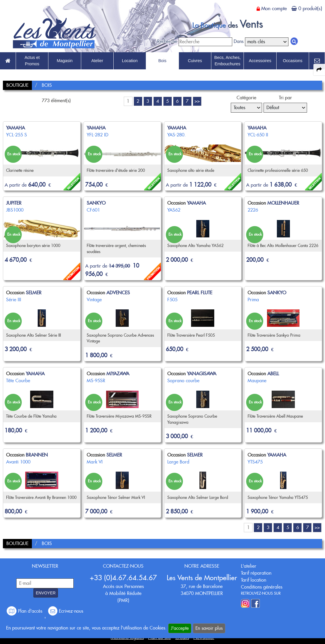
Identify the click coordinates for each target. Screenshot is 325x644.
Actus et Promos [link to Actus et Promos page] (32, 61)
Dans (239, 41)
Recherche (167, 41)
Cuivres (195, 61)
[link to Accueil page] (8, 61)
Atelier (97, 61)
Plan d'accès (25, 611)
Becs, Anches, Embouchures (227, 61)
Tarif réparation (256, 573)
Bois (162, 61)
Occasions (293, 61)
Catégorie (246, 98)
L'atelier (249, 566)
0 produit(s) (310, 8)
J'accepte (180, 628)
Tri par (285, 98)
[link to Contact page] (317, 61)
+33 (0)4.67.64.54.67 (123, 578)
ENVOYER (46, 593)
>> (197, 101)
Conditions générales (262, 587)
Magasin (65, 61)
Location (130, 61)
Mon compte (274, 8)
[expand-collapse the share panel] (319, 70)
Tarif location (254, 580)
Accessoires (260, 61)
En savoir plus (209, 628)
